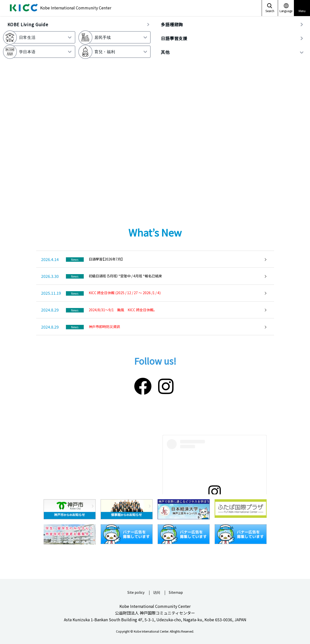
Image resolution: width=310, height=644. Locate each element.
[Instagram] (166, 385)
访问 (157, 593)
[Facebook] (143, 385)
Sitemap (176, 593)
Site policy (136, 593)
